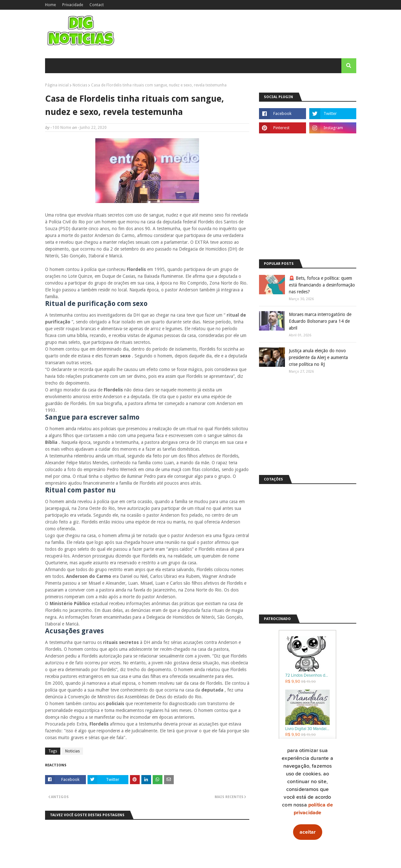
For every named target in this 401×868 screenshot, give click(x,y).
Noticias (80, 85)
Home (50, 5)
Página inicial (57, 85)
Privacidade (73, 5)
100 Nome (62, 128)
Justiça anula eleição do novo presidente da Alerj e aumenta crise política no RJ (318, 357)
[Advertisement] (308, 208)
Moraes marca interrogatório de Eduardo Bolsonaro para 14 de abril (320, 321)
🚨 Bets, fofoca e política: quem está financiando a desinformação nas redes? (322, 285)
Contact (97, 5)
